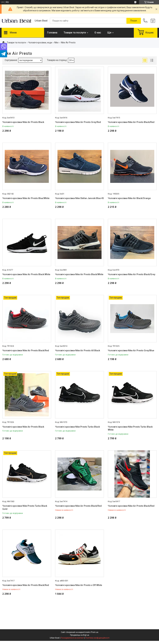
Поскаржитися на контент (72, 638)
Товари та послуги (75, 33)
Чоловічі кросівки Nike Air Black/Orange (129, 198)
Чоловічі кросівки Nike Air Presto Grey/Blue (131, 350)
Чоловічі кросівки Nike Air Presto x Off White (79, 585)
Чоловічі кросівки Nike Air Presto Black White (26, 274)
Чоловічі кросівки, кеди (40, 43)
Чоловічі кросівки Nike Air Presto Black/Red (131, 122)
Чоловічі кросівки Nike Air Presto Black (23, 122)
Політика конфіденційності (97, 638)
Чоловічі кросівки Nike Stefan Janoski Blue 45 (79, 198)
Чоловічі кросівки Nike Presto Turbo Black (77, 427)
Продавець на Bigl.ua (80, 635)
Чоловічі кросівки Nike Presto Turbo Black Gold (25, 507)
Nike (56, 43)
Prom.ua (95, 632)
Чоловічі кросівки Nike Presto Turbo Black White (130, 428)
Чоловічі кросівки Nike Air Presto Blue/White (26, 198)
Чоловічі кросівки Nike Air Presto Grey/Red (78, 122)
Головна (52, 33)
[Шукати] (134, 21)
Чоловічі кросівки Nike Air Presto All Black (78, 350)
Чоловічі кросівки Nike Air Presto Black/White (79, 274)
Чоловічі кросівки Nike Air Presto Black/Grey (132, 274)
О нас (98, 33)
